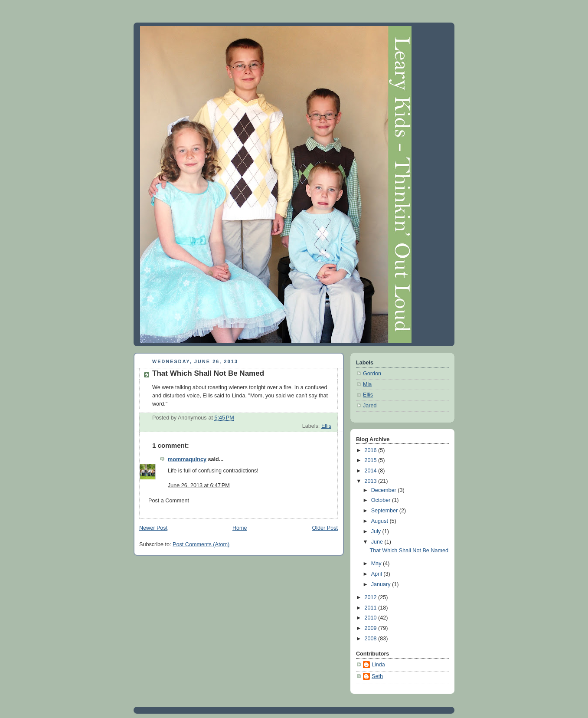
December (385, 490)
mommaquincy (187, 459)
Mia (367, 384)
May (377, 564)
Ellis (326, 426)
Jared (370, 406)
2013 (372, 481)
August (381, 521)
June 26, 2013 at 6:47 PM (199, 485)
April (377, 574)
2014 (372, 471)
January (382, 584)
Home (240, 528)
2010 (372, 618)
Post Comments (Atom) (201, 544)
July (377, 531)
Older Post (325, 528)
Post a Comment (169, 501)
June (378, 542)
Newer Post (153, 528)
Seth (377, 676)
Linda (378, 665)
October (382, 500)
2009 (372, 628)
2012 (372, 597)
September (385, 511)
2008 (372, 639)
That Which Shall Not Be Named (409, 551)
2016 (372, 450)
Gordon (372, 374)
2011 (372, 608)
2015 (372, 460)
